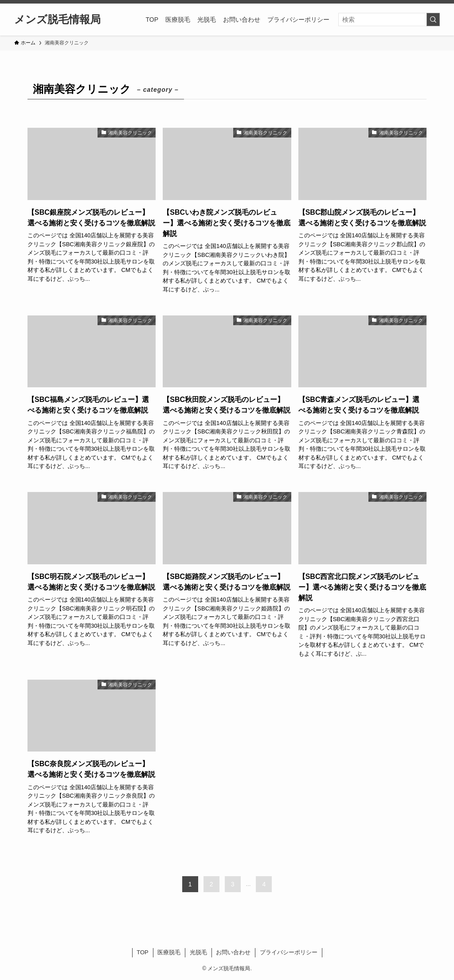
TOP (143, 952)
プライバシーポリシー (289, 952)
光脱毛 (198, 952)
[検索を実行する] (433, 20)
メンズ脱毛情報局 (57, 20)
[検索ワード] (389, 20)
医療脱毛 (169, 952)
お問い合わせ (233, 952)
